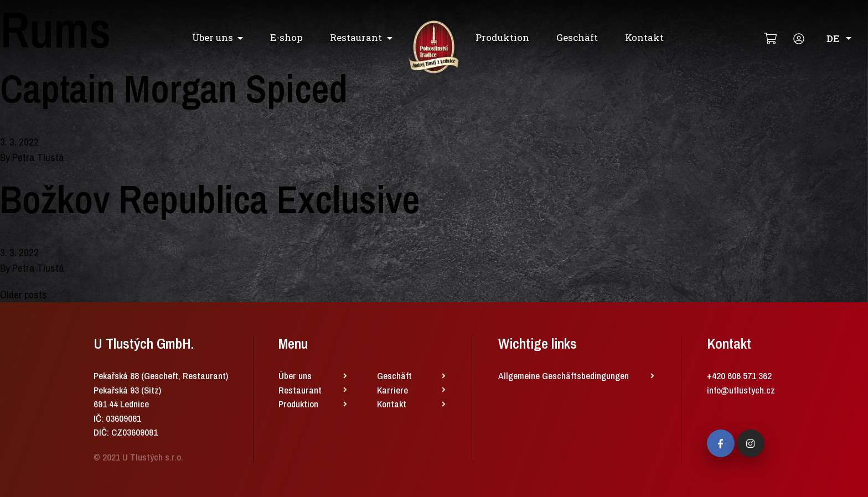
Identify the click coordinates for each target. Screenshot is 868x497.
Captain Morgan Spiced (174, 89)
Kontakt (644, 37)
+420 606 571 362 (739, 376)
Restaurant (356, 37)
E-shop (286, 37)
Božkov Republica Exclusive (210, 199)
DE (839, 38)
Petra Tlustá (38, 157)
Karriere (392, 390)
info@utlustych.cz (741, 390)
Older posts (24, 294)
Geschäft (577, 37)
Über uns (213, 37)
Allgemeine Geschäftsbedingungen (564, 376)
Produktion (502, 37)
